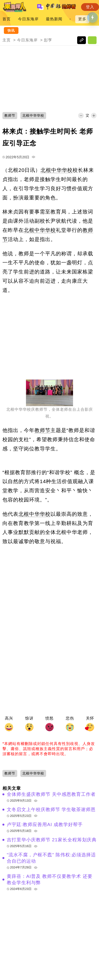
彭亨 (48, 40)
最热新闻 (54, 19)
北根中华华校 (57, 170)
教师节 (42, 430)
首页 (7, 19)
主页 (7, 40)
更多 (82, 19)
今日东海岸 (28, 19)
